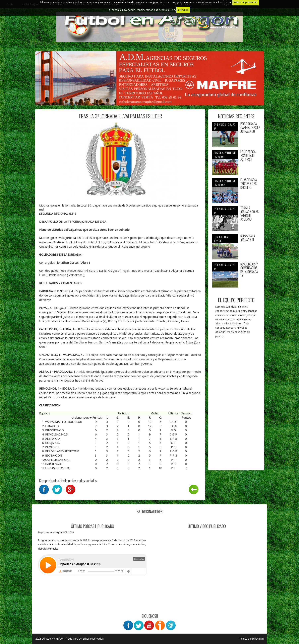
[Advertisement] (236, 406)
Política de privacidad (251, 639)
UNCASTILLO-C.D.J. (58, 468)
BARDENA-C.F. (55, 464)
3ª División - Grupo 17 (225, 126)
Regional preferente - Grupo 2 (225, 183)
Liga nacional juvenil (222, 239)
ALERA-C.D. (53, 438)
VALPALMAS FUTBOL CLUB (64, 422)
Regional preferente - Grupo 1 (225, 154)
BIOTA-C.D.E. (54, 455)
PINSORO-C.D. (55, 430)
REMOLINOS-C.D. (57, 434)
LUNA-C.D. (52, 426)
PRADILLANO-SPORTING (62, 451)
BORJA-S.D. (52, 443)
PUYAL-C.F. (52, 447)
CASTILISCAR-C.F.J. (58, 460)
